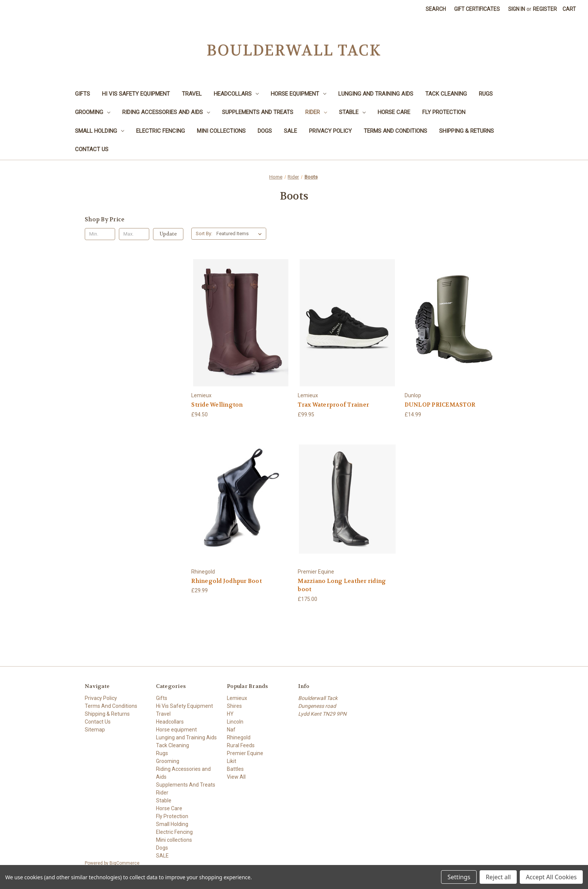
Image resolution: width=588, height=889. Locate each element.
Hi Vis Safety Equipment (136, 94)
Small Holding (100, 131)
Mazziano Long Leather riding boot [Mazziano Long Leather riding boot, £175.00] (342, 585)
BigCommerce (124, 863)
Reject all (498, 877)
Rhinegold (239, 737)
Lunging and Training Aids (376, 94)
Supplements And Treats (258, 112)
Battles (235, 769)
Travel (192, 94)
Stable (352, 112)
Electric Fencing (160, 131)
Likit (232, 761)
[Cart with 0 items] (569, 9)
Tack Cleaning (446, 94)
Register (545, 9)
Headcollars (236, 94)
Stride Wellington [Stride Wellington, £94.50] (217, 405)
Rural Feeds (241, 745)
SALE (290, 131)
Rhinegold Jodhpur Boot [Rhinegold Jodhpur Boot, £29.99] (226, 581)
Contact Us (92, 149)
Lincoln (235, 722)
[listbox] (241, 234)
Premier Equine (245, 753)
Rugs (486, 94)
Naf (231, 730)
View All (236, 777)
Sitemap (95, 730)
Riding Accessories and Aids (166, 112)
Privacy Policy (330, 131)
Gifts (82, 94)
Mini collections (221, 131)
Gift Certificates (477, 9)
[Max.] (134, 234)
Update (168, 234)
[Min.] (100, 234)
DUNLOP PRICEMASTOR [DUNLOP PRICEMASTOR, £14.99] (440, 405)
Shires (234, 706)
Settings (459, 877)
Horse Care (394, 112)
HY (230, 714)
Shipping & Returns (466, 131)
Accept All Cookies (551, 877)
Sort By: (204, 234)
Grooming (93, 112)
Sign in (517, 9)
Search (436, 9)
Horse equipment (298, 94)
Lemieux (237, 698)
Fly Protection (444, 112)
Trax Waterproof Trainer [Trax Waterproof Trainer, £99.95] (333, 405)
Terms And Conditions (395, 131)
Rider (316, 112)
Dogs (265, 131)
